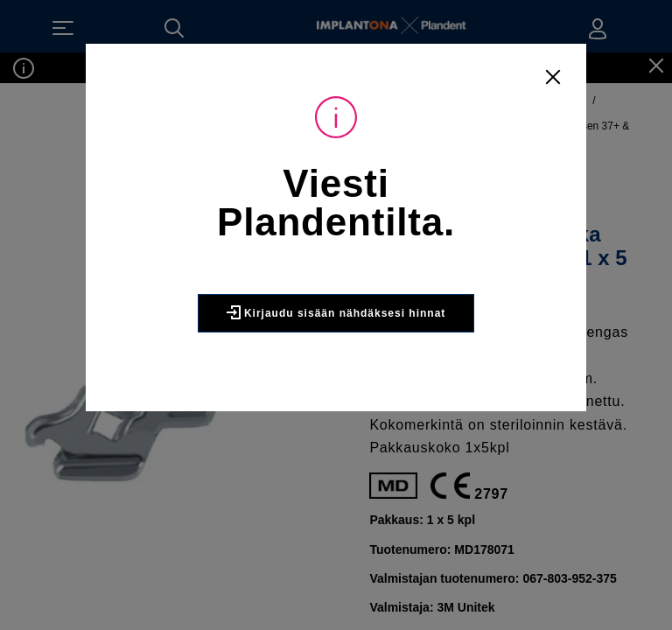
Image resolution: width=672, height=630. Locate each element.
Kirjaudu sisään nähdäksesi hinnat (336, 319)
